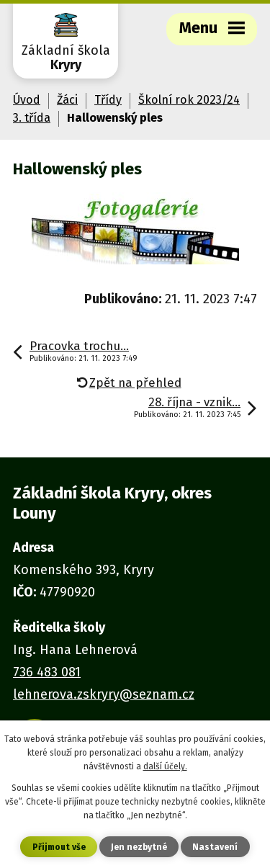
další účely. (165, 766)
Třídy (108, 100)
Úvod (27, 100)
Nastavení (215, 847)
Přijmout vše (59, 847)
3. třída (32, 118)
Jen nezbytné (139, 847)
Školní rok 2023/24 (189, 100)
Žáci (67, 100)
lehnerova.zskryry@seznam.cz (104, 694)
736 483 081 (47, 672)
